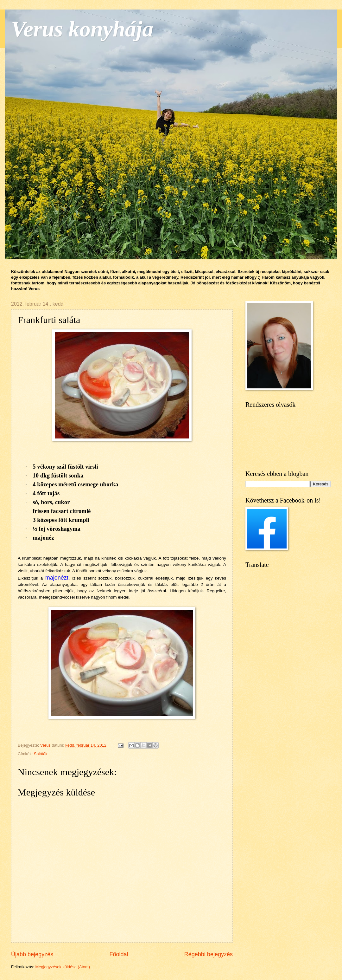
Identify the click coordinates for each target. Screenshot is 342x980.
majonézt (57, 578)
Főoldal (119, 954)
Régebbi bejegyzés (209, 954)
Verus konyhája (82, 29)
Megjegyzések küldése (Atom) (63, 967)
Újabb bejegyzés (32, 954)
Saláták (41, 754)
